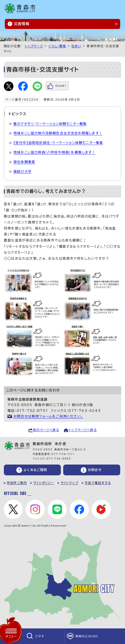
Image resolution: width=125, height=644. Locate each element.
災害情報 (22, 24)
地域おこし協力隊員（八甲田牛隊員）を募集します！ (54, 152)
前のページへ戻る (46, 430)
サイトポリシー (44, 483)
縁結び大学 (23, 172)
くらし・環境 (57, 46)
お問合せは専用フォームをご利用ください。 (48, 416)
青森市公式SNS (87, 636)
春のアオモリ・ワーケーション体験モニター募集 (50, 124)
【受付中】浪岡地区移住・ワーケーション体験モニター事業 (58, 143)
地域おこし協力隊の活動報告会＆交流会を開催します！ (58, 133)
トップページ (34, 46)
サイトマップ (69, 483)
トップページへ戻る (83, 430)
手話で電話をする (98, 483)
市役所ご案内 (17, 483)
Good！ (61, 86)
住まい (76, 46)
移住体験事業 (24, 162)
